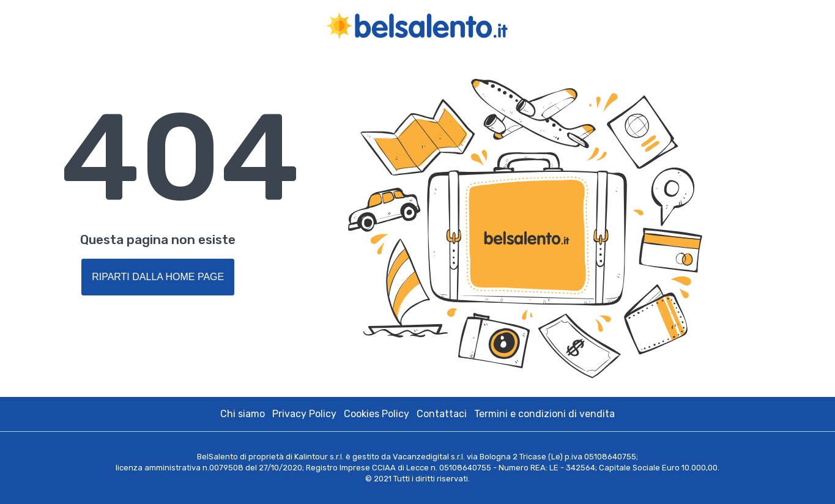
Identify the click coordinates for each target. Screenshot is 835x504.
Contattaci (442, 414)
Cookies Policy (377, 414)
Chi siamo (243, 414)
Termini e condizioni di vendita (544, 414)
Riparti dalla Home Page (158, 277)
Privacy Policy (304, 414)
